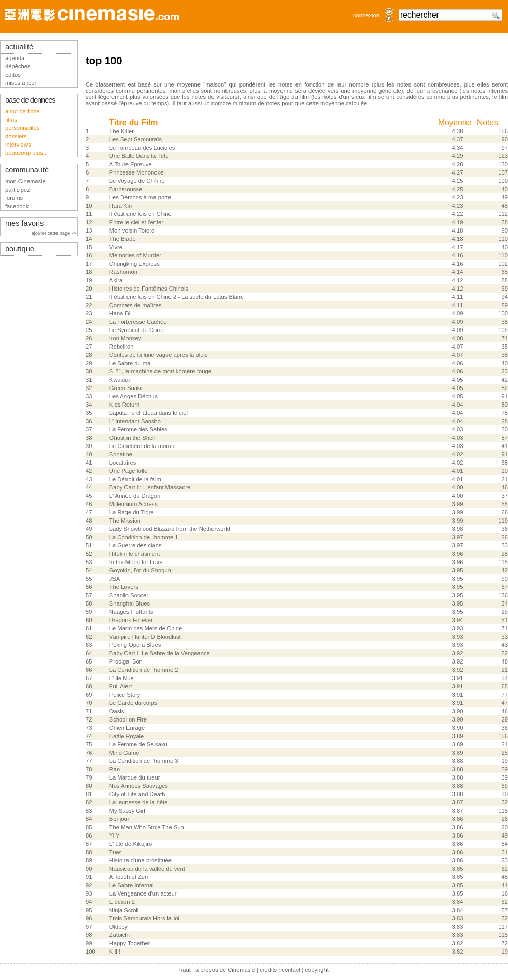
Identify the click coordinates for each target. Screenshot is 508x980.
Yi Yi (115, 835)
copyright (316, 970)
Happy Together (130, 943)
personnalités (23, 128)
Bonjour (119, 819)
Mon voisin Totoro (132, 230)
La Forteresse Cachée (138, 322)
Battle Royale (127, 736)
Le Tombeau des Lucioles (142, 148)
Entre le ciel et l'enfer (136, 222)
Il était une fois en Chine (140, 214)
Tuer (115, 852)
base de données (30, 100)
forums (14, 198)
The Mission (125, 521)
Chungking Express (135, 264)
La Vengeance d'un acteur (143, 893)
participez (18, 190)
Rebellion (122, 347)
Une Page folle (128, 471)
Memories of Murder (135, 255)
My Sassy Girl (127, 811)
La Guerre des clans (136, 545)
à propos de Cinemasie (225, 970)
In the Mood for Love (136, 562)
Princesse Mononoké (136, 172)
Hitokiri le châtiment (135, 554)
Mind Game (124, 753)
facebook (17, 206)
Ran (115, 769)
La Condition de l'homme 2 (144, 670)
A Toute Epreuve (131, 164)
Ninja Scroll (124, 910)
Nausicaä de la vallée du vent (147, 869)
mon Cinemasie (25, 181)
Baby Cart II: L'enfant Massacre (150, 487)
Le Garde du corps (133, 703)
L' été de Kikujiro (131, 844)
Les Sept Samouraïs (136, 139)
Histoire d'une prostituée (140, 860)
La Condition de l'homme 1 (144, 537)
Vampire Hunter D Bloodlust (145, 637)
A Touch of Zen (129, 877)
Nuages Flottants (131, 612)
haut (185, 970)
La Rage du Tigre (132, 512)
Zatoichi (119, 935)
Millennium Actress (133, 504)
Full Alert (121, 686)
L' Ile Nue (122, 678)
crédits (268, 970)
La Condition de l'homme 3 (144, 761)
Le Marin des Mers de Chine (146, 628)
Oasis (117, 711)
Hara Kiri (121, 206)
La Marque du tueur (135, 777)
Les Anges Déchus (133, 396)
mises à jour (21, 83)
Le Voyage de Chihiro (137, 181)
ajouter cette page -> (54, 233)
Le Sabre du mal (131, 363)
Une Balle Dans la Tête (139, 156)
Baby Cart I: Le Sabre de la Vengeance (160, 653)
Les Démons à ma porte (140, 197)
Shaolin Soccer (129, 595)
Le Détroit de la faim (135, 479)
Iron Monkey (125, 338)
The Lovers (124, 587)
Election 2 (122, 902)
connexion (366, 15)
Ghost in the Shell (132, 438)
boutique (20, 249)
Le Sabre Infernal (132, 885)
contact (291, 970)
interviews (18, 145)
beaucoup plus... (26, 153)
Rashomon (123, 272)
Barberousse (126, 189)
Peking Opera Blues (135, 645)
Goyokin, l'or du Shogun (140, 570)
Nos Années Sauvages (139, 786)
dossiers (16, 136)
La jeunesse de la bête (139, 802)
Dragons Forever (131, 620)
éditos (13, 75)
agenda (15, 58)
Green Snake (126, 388)
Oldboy (118, 927)
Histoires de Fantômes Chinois (149, 289)
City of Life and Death (137, 794)
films (11, 120)
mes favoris (24, 223)
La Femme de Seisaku (138, 744)
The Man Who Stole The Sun (147, 827)
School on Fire (128, 719)
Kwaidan (121, 380)
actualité (19, 47)
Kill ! (115, 952)
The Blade (123, 239)
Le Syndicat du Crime (137, 330)
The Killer (122, 131)
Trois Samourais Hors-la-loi (144, 918)
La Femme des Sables (138, 429)
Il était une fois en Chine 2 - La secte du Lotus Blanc (177, 297)
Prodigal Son (126, 661)
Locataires (123, 463)
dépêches (18, 66)
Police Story (125, 695)
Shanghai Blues (130, 603)
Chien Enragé (127, 728)
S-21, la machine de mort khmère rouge (160, 371)
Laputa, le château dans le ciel (149, 413)
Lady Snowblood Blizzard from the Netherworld (170, 529)
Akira (116, 280)
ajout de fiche (23, 111)
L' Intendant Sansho (135, 421)
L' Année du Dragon (135, 496)
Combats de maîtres (136, 305)
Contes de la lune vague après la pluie (159, 355)
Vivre (116, 247)
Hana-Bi (120, 313)
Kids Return (124, 405)
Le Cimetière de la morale (143, 446)
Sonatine (121, 454)
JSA (115, 579)
